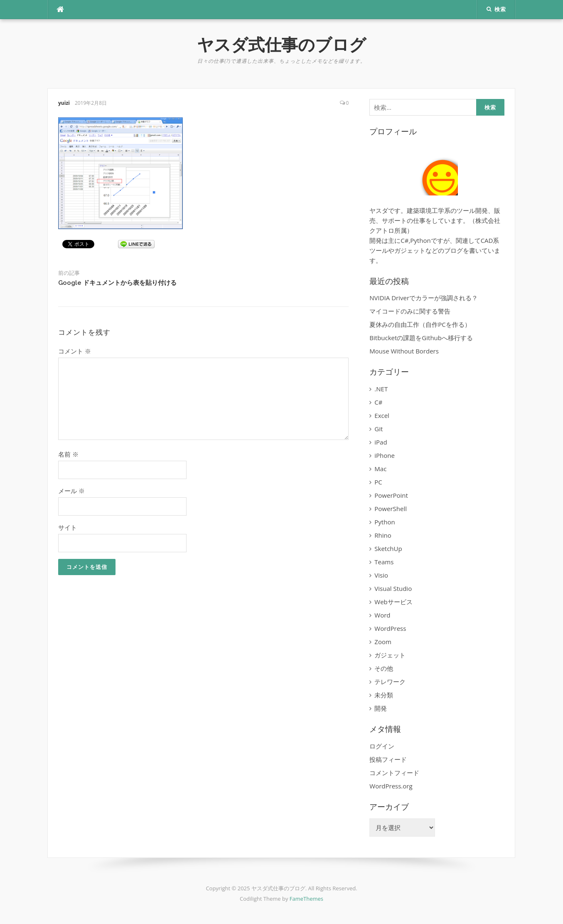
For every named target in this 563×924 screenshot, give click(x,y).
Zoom (383, 642)
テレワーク (390, 682)
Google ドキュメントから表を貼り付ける (117, 283)
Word (382, 615)
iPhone (385, 455)
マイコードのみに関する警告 (410, 311)
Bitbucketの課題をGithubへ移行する (421, 338)
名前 (68, 454)
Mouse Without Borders (404, 351)
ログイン (382, 746)
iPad (381, 442)
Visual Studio (393, 588)
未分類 (384, 695)
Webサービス (393, 602)
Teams (384, 562)
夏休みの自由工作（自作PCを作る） (420, 324)
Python (385, 522)
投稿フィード (388, 759)
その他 (384, 668)
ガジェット (390, 655)
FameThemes (306, 899)
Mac (380, 469)
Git (379, 429)
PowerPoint (391, 495)
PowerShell (391, 509)
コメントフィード (394, 773)
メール (71, 491)
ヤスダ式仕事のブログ (281, 45)
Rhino (383, 535)
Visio (381, 575)
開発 (381, 708)
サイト (68, 527)
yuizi (64, 103)
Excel (382, 415)
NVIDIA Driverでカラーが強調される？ (424, 298)
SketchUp (388, 548)
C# (378, 402)
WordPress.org (391, 786)
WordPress (390, 628)
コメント (75, 351)
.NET (381, 389)
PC (378, 482)
